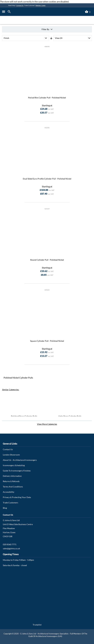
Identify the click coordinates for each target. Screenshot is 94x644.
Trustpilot (37, 625)
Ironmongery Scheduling (14, 465)
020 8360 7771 (10, 544)
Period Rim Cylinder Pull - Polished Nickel (47, 98)
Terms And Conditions (13, 487)
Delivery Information (12, 476)
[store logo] (35, 12)
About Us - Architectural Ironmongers (20, 460)
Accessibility (9, 492)
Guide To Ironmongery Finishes (17, 471)
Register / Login (41, 5)
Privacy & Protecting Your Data (17, 497)
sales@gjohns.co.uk (11, 548)
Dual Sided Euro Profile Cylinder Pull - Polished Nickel (47, 179)
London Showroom (11, 455)
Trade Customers (10, 503)
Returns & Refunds (11, 481)
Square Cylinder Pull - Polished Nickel (47, 341)
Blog (5, 508)
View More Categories (47, 424)
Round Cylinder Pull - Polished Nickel (47, 260)
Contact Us (20, 5)
